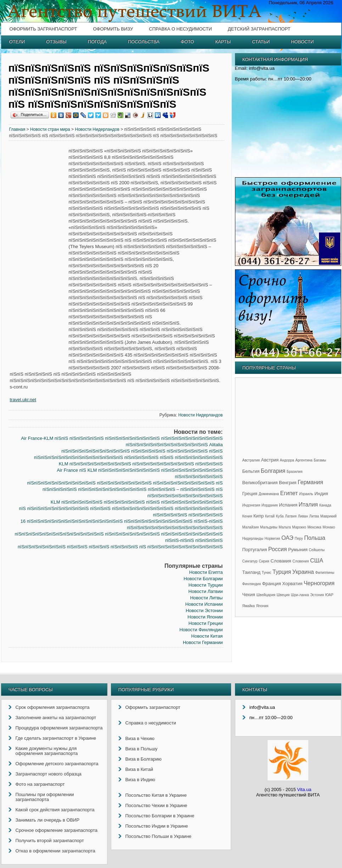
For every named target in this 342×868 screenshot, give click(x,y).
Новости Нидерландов (97, 129)
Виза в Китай (139, 769)
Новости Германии (203, 642)
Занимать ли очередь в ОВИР (48, 820)
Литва (314, 516)
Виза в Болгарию (144, 759)
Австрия (270, 460)
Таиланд (251, 572)
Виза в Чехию (140, 738)
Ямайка (249, 606)
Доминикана (269, 494)
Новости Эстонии (204, 611)
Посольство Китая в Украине (156, 795)
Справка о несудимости (180, 29)
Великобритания (260, 483)
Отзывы (56, 42)
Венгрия (288, 483)
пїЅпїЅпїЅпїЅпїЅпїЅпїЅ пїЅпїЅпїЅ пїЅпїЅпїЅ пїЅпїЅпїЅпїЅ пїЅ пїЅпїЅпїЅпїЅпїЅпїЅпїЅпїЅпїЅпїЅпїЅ (120, 547)
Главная (17, 129)
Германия (310, 482)
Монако (329, 527)
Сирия (264, 561)
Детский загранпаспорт (259, 29)
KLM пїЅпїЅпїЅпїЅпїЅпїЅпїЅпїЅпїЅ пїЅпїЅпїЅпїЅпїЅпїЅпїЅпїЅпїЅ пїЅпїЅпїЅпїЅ (141, 464)
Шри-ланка (300, 595)
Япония (262, 606)
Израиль (306, 494)
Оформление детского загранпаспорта (57, 764)
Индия (321, 494)
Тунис (267, 573)
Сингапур (250, 561)
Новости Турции (206, 585)
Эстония (317, 595)
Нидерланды (253, 539)
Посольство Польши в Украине (159, 836)
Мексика (314, 527)
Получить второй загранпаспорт (50, 841)
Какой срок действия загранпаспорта (55, 810)
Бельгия (251, 471)
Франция (271, 584)
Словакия (281, 561)
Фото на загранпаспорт (40, 784)
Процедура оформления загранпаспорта (59, 728)
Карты (223, 42)
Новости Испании (204, 604)
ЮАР (329, 595)
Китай (270, 516)
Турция (282, 572)
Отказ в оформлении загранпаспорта (55, 851)
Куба (280, 516)
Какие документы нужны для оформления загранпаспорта (47, 751)
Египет (289, 493)
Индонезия (251, 505)
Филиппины (325, 573)
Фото (187, 42)
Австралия (251, 460)
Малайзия (251, 527)
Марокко (299, 527)
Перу (299, 539)
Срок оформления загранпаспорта (53, 707)
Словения (301, 561)
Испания (288, 505)
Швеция (283, 595)
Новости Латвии (206, 591)
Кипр (259, 516)
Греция (250, 494)
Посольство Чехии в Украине (156, 805)
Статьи (261, 42)
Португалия (255, 550)
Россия (277, 549)
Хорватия (292, 584)
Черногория (319, 583)
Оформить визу (113, 29)
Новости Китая (207, 636)
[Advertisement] (39, 256)
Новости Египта (206, 572)
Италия (308, 505)
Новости (302, 42)
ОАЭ (287, 538)
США (317, 561)
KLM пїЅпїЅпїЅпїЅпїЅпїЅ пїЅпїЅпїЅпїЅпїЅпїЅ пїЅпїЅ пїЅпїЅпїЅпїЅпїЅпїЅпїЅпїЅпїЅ (137, 502)
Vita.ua (304, 789)
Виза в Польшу (142, 749)
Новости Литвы (206, 598)
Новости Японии (205, 617)
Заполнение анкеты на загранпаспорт (56, 718)
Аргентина (304, 460)
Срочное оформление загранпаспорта (57, 830)
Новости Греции (206, 623)
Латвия (291, 516)
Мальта (285, 527)
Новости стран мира (50, 129)
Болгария (273, 471)
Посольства (144, 42)
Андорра (287, 460)
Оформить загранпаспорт (43, 29)
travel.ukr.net (23, 400)
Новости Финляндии (201, 630)
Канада (325, 505)
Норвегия (273, 539)
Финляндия (252, 584)
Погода (97, 42)
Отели (17, 42)
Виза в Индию (140, 780)
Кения (247, 516)
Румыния (298, 550)
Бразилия (295, 472)
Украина (303, 572)
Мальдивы (269, 527)
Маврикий (329, 516)
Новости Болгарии (203, 579)
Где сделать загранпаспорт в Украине (56, 738)
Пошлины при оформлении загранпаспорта (45, 797)
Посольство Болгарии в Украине (160, 816)
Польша (315, 538)
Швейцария (266, 595)
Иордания (270, 505)
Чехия (249, 595)
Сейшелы (317, 550)
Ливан (303, 516)
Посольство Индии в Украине (157, 826)
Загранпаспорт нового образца (49, 774)
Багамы (320, 460)
